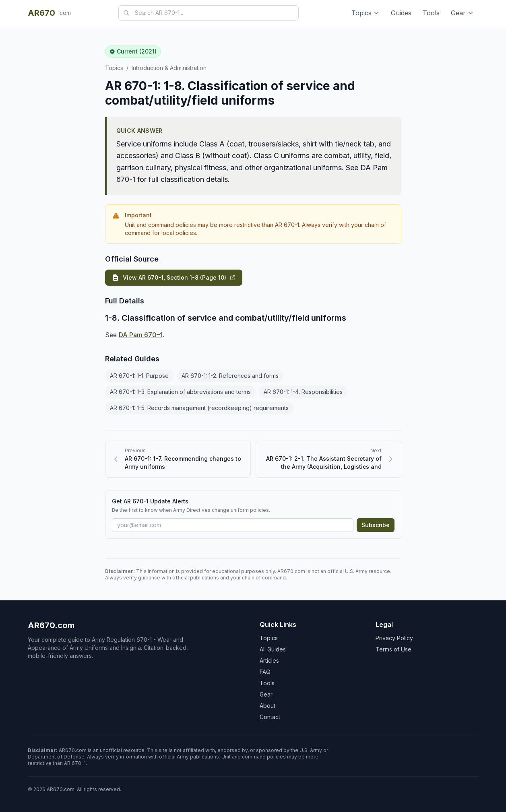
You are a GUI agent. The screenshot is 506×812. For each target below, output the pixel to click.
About (267, 706)
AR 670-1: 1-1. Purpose (139, 376)
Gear (462, 13)
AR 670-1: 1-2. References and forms (230, 376)
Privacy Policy (394, 638)
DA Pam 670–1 (141, 335)
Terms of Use (393, 649)
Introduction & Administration (169, 68)
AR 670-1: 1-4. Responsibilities (303, 392)
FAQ (265, 672)
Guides (401, 13)
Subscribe (376, 525)
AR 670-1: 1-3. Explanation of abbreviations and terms (180, 392)
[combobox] (209, 13)
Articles (269, 661)
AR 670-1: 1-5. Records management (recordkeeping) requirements (199, 408)
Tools (431, 13)
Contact (270, 717)
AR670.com (51, 625)
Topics (366, 13)
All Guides (273, 649)
